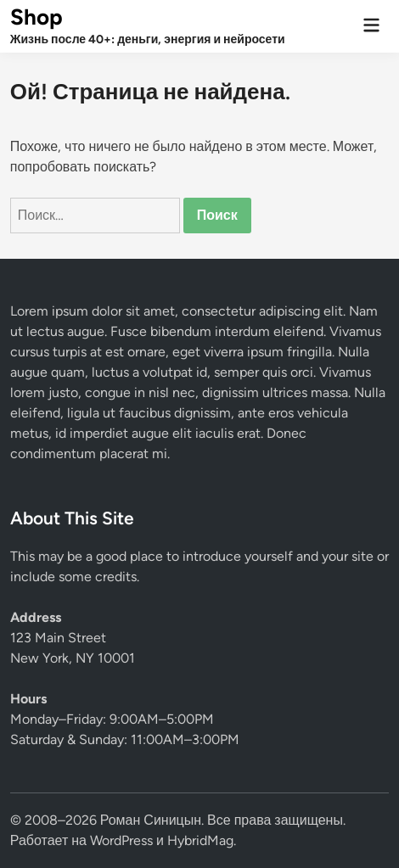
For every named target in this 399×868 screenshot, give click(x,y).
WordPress (121, 840)
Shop (37, 17)
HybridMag (200, 840)
